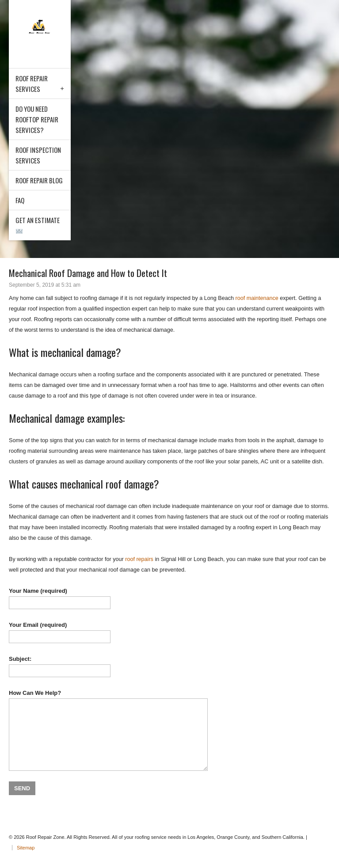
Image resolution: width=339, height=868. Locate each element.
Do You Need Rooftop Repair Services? (37, 119)
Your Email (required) (169, 632)
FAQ (20, 200)
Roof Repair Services (32, 83)
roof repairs (139, 559)
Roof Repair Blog (39, 180)
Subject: (169, 666)
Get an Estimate (38, 225)
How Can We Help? (169, 730)
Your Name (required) (169, 598)
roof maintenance (257, 298)
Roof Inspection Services (38, 155)
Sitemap (26, 848)
